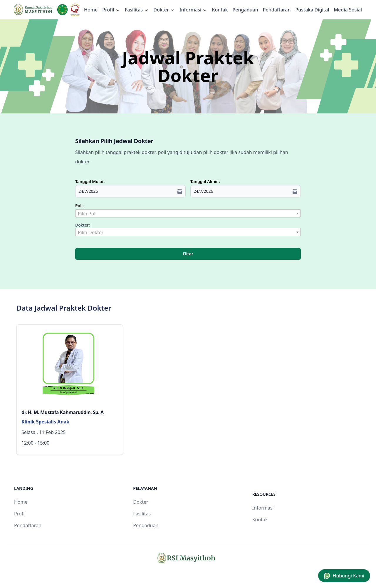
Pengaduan (245, 10)
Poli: (79, 206)
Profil (20, 514)
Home (91, 10)
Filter (188, 254)
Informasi (193, 10)
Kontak (220, 10)
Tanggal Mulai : (90, 181)
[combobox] (188, 213)
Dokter (164, 10)
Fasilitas (137, 10)
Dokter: (83, 225)
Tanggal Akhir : (205, 181)
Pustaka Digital (312, 10)
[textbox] (188, 214)
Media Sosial (348, 10)
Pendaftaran (277, 10)
